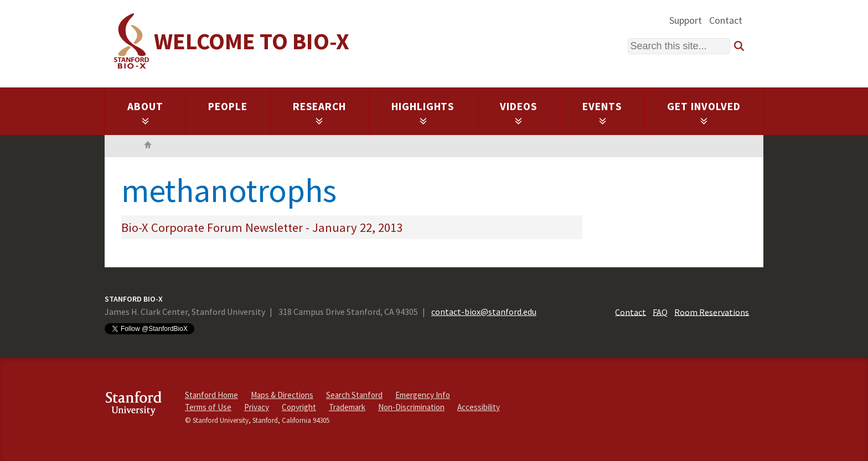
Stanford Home (211, 395)
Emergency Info (423, 395)
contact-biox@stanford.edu (484, 312)
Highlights (423, 112)
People (228, 106)
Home (148, 146)
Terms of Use (208, 407)
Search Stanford (354, 395)
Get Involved (704, 112)
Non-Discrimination (411, 407)
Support (686, 20)
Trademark (347, 407)
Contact (726, 20)
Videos (519, 112)
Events (602, 112)
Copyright (299, 407)
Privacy (257, 407)
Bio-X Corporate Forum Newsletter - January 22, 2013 (262, 227)
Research (320, 112)
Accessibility (479, 407)
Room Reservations (712, 312)
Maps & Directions (282, 395)
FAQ (660, 312)
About (145, 112)
